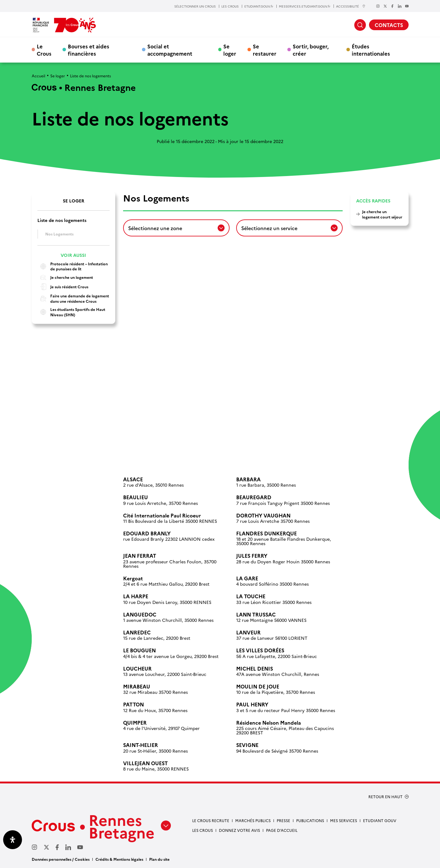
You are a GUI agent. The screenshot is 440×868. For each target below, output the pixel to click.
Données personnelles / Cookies (61, 859)
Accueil (38, 76)
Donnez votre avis (239, 830)
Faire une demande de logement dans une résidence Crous (73, 299)
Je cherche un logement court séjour (382, 214)
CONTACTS (389, 25)
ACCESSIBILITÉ (351, 6)
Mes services (344, 820)
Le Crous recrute (211, 820)
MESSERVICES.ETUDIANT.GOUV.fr (305, 6)
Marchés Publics (253, 820)
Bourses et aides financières (89, 50)
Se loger (230, 50)
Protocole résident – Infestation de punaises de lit (73, 266)
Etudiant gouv (380, 820)
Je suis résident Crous (63, 287)
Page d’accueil (282, 830)
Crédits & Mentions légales (119, 859)
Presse (283, 820)
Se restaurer (265, 50)
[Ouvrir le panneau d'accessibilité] (13, 840)
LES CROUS (230, 6)
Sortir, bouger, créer (311, 50)
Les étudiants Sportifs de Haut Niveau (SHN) (71, 312)
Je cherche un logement (65, 277)
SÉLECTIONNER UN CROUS (195, 6)
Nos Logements (59, 234)
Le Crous (44, 50)
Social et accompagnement (170, 50)
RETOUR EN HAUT (386, 797)
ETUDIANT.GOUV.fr (259, 6)
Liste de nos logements (62, 220)
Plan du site (159, 859)
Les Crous (203, 830)
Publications (310, 820)
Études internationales (371, 50)
